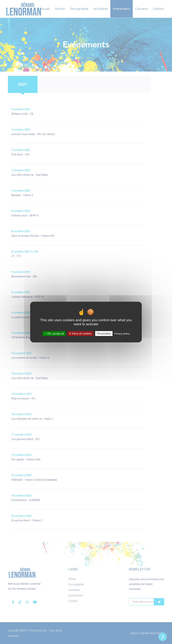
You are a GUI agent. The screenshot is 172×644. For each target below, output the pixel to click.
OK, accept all (54, 334)
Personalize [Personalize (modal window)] (104, 334)
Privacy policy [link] (122, 334)
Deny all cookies (80, 334)
